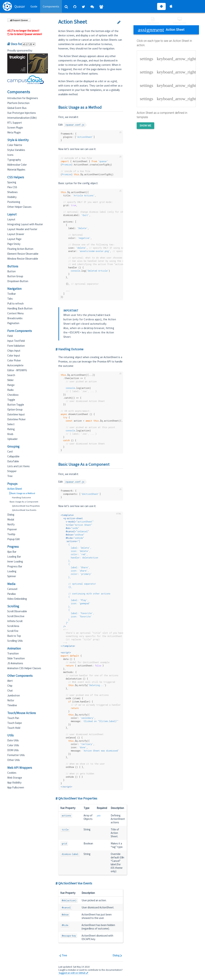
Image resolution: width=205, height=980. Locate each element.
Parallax (12, 594)
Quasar (14, 6)
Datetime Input (16, 414)
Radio (10, 390)
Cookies (12, 773)
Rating (11, 429)
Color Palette (15, 145)
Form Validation (16, 346)
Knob (10, 434)
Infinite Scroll (15, 621)
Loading (12, 571)
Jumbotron (14, 695)
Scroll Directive (16, 616)
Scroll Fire (13, 631)
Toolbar (12, 294)
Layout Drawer (16, 234)
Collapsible (13, 456)
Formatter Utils (16, 755)
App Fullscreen (16, 787)
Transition (13, 653)
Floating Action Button (20, 249)
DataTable (13, 461)
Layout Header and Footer (22, 229)
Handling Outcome (21, 497)
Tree (10, 476)
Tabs (10, 299)
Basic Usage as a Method (23, 493)
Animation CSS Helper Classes (24, 668)
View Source (153, 21)
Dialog (11, 515)
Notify (11, 524)
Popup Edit (14, 539)
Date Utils (13, 740)
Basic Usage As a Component (24, 502)
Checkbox (13, 395)
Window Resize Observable (23, 259)
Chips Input (14, 351)
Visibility (12, 197)
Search (11, 375)
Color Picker (14, 360)
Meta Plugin (14, 132)
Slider (10, 380)
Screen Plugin (15, 128)
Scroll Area (13, 626)
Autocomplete (15, 365)
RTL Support (15, 123)
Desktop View (180, 21)
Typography (14, 160)
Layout (11, 219)
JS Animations (15, 663)
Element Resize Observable (23, 254)
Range (11, 385)
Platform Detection (18, 103)
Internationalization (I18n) (22, 118)
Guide (34, 6)
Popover (12, 529)
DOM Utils (13, 750)
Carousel (12, 589)
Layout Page (14, 239)
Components (51, 6)
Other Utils (14, 760)
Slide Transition (16, 658)
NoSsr (11, 700)
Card (10, 451)
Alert (10, 681)
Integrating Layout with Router (25, 224)
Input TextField (16, 341)
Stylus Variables (16, 150)
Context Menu (15, 313)
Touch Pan (13, 718)
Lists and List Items (18, 466)
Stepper (12, 471)
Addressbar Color (17, 165)
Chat (10, 691)
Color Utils (13, 745)
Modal (11, 519)
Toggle (11, 400)
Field (10, 336)
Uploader (12, 439)
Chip (10, 686)
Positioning (14, 202)
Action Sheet (15, 489)
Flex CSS (12, 187)
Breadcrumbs (15, 318)
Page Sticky (14, 244)
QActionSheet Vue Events (24, 510)
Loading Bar (14, 557)
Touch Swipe (15, 723)
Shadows (12, 192)
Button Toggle (16, 405)
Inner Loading (15, 561)
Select (11, 424)
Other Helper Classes (19, 207)
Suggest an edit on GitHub (73, 973)
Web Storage (15, 778)
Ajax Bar (12, 552)
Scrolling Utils (15, 641)
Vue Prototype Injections (22, 113)
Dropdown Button (18, 281)
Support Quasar (19, 20)
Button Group (15, 276)
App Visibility (14, 782)
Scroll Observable (17, 611)
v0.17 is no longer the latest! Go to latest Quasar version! (25, 32)
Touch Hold (14, 728)
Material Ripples (16, 170)
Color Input (14, 355)
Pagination (13, 323)
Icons (10, 155)
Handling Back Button (20, 308)
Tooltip (11, 534)
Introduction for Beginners (23, 98)
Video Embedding (17, 599)
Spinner (12, 576)
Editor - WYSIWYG (17, 370)
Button (11, 271)
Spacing (12, 182)
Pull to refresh (15, 303)
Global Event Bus (17, 108)
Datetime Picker (16, 419)
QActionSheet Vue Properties (26, 506)
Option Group (15, 409)
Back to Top (14, 636)
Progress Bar (15, 566)
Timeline (12, 705)
